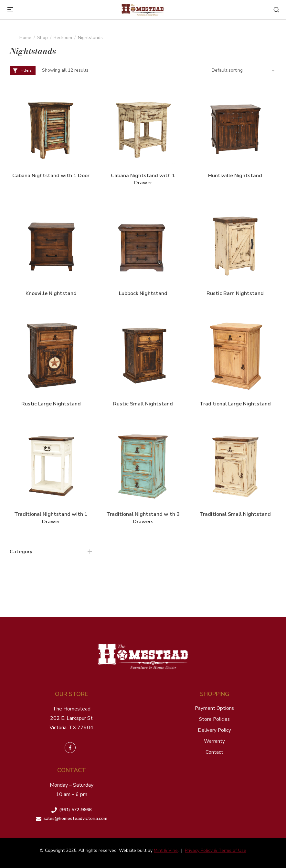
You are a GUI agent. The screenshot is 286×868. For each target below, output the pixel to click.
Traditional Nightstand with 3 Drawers (143, 518)
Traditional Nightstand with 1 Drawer (51, 518)
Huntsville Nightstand (235, 176)
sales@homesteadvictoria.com (75, 818)
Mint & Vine (166, 850)
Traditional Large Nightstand (235, 404)
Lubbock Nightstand (143, 293)
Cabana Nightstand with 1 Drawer (143, 179)
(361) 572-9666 (75, 810)
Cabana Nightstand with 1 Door (51, 176)
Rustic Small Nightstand (143, 404)
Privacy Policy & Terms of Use (216, 850)
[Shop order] (244, 70)
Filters (22, 70)
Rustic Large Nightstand (51, 404)
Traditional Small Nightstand (235, 514)
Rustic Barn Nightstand (235, 293)
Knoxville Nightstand (51, 293)
